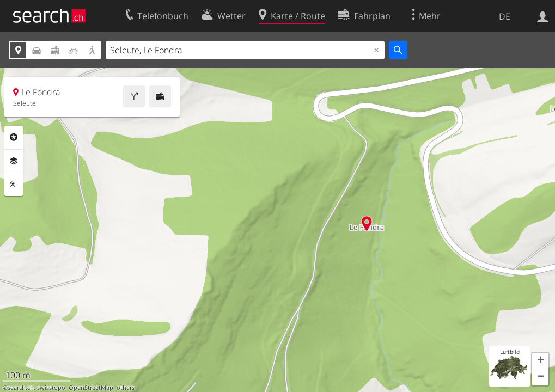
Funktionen (14, 185)
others (126, 388)
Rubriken (14, 137)
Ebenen (14, 161)
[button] (540, 361)
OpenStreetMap (91, 388)
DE (505, 16)
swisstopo (51, 388)
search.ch (21, 388)
